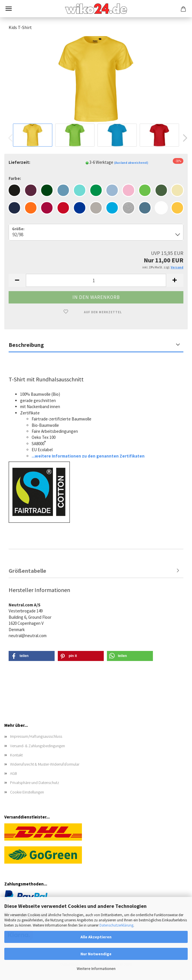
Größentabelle (27, 571)
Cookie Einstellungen (27, 792)
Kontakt (16, 755)
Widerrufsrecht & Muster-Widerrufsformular (45, 764)
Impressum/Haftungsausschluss (36, 736)
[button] (183, 138)
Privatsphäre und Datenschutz (35, 783)
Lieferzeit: (19, 162)
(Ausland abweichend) (131, 163)
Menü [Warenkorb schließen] (9, 9)
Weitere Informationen (96, 969)
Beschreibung (26, 345)
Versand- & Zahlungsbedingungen (38, 746)
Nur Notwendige (96, 954)
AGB (14, 773)
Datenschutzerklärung (116, 925)
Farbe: (15, 178)
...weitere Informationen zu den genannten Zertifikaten (88, 456)
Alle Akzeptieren (96, 937)
